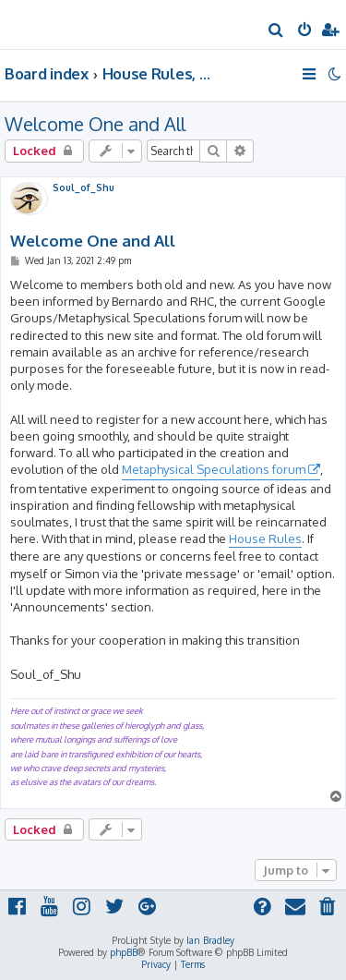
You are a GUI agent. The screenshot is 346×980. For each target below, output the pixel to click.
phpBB (124, 952)
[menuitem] (276, 31)
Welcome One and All (95, 124)
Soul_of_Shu (84, 188)
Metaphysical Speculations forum (214, 469)
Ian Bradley (210, 940)
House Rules (265, 538)
